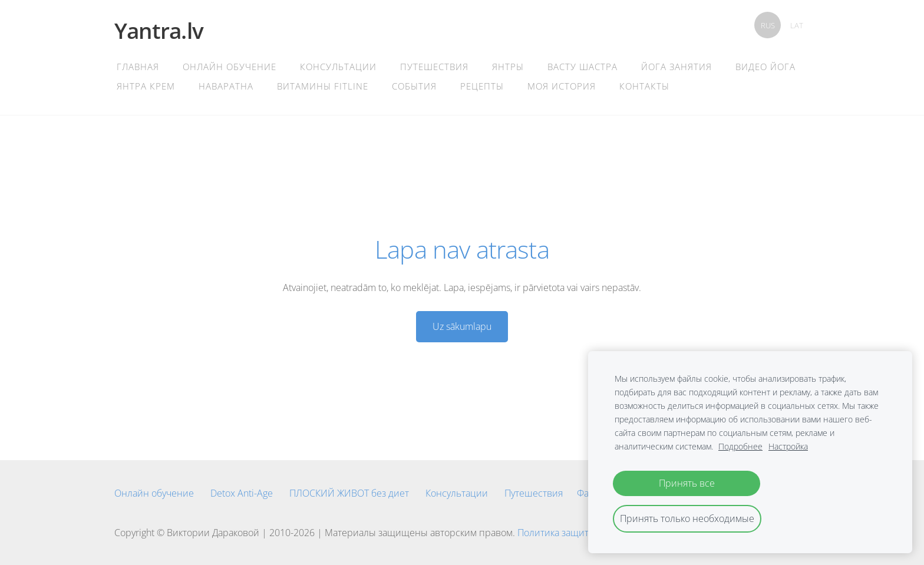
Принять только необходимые (687, 518)
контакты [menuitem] (644, 86)
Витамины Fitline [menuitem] (323, 86)
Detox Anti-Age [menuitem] (242, 493)
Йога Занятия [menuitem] (676, 67)
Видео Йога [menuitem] (765, 67)
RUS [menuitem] (768, 25)
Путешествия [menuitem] (434, 67)
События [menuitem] (414, 86)
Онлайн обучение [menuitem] (230, 67)
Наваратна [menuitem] (226, 86)
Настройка (788, 446)
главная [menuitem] (138, 67)
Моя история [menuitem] (562, 86)
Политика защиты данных (575, 533)
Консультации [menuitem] (338, 67)
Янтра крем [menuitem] (146, 86)
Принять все (687, 483)
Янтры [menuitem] (508, 67)
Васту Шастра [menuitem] (583, 67)
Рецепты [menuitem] (482, 86)
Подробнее (740, 446)
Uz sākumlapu (462, 326)
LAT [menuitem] (797, 25)
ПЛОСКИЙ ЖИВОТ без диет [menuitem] (349, 493)
